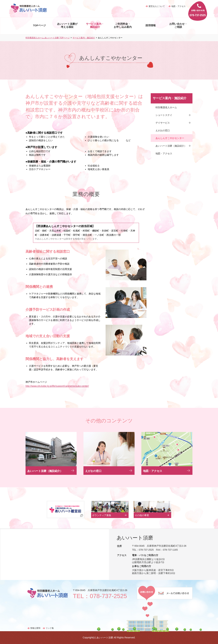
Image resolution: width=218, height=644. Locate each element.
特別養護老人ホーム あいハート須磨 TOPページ (48, 38)
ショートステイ (164, 115)
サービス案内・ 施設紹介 (95, 25)
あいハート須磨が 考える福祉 (67, 25)
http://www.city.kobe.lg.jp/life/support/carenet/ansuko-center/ (57, 386)
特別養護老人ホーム (166, 107)
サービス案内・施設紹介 (84, 38)
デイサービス (163, 123)
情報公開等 (35, 628)
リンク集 (50, 628)
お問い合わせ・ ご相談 (178, 25)
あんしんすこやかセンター (170, 138)
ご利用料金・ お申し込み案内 (123, 25)
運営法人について (157, 6)
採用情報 (151, 25)
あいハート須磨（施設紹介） (171, 146)
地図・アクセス (178, 6)
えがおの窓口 (163, 130)
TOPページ (40, 25)
